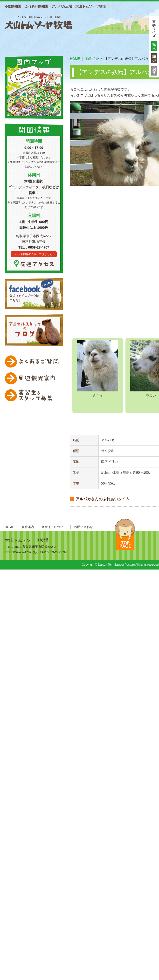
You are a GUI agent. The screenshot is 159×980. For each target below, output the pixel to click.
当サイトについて (54, 527)
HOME (11, 42)
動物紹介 (96, 42)
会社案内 (28, 527)
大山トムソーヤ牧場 (38, 22)
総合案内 (33, 42)
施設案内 (65, 42)
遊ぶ (127, 42)
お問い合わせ (83, 527)
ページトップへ (125, 534)
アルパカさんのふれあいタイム (103, 499)
